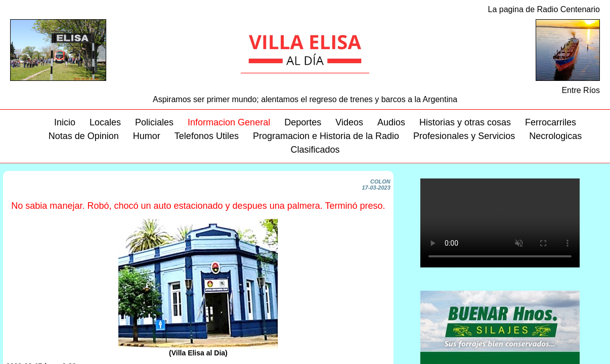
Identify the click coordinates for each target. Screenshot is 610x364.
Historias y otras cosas (465, 122)
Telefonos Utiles (207, 136)
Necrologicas (555, 136)
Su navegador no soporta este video (500, 223)
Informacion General (229, 122)
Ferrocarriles (551, 122)
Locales (105, 122)
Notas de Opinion (84, 136)
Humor (147, 136)
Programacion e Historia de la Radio (326, 136)
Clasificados (315, 150)
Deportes (303, 122)
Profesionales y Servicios (464, 136)
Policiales (154, 122)
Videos (349, 122)
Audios (391, 122)
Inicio (65, 122)
